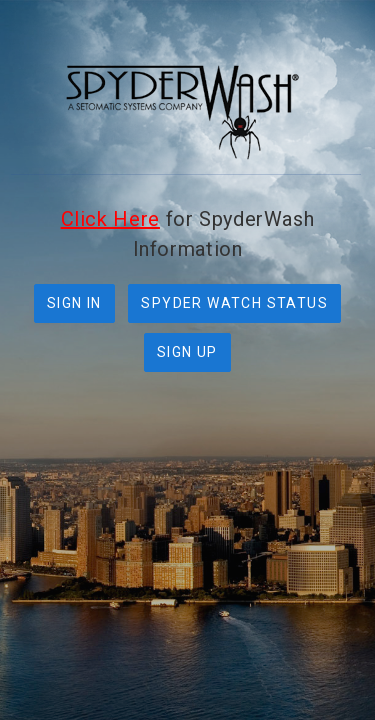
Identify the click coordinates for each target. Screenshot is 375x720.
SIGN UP (187, 352)
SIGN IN (74, 303)
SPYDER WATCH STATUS (234, 303)
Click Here (110, 219)
